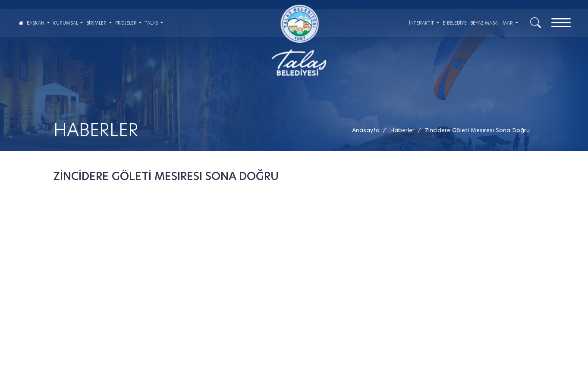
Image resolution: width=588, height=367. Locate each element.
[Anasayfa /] (368, 130)
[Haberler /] (402, 130)
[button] (477, 130)
